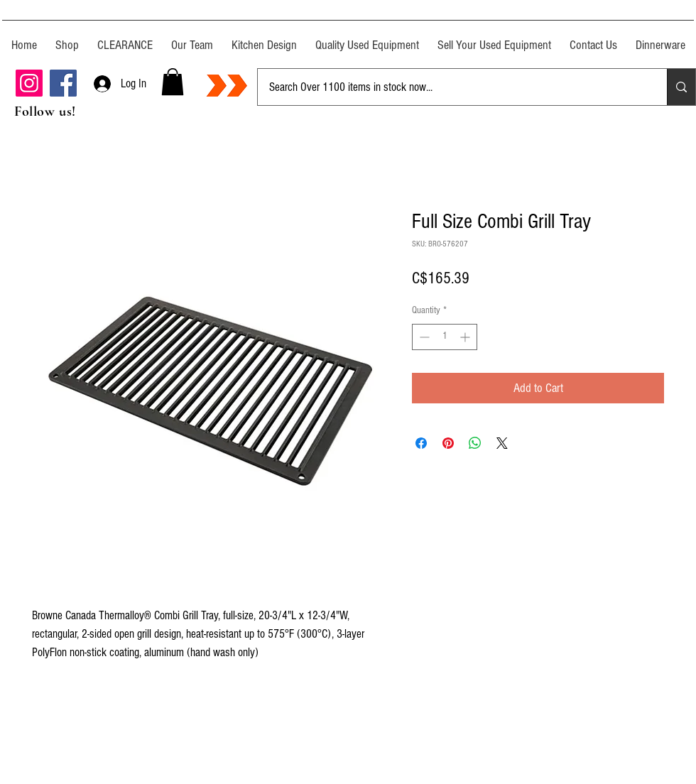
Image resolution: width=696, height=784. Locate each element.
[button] (173, 82)
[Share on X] (502, 443)
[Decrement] (423, 337)
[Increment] (466, 337)
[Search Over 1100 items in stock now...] (452, 87)
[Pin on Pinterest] (448, 443)
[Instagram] (29, 83)
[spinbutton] (445, 337)
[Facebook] (63, 83)
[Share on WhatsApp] (475, 443)
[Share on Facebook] (421, 443)
